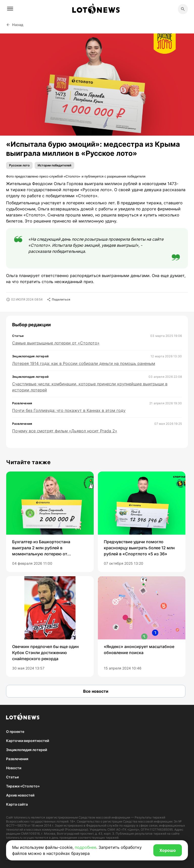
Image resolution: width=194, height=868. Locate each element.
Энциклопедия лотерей (27, 750)
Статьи (12, 777)
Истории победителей (54, 165)
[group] (50, 522)
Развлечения (17, 759)
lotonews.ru (22, 817)
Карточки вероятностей (28, 741)
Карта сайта (17, 804)
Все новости (96, 691)
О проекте (15, 731)
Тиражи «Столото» (23, 786)
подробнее (86, 847)
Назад (15, 25)
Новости (14, 768)
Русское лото (19, 165)
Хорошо (168, 850)
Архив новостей (20, 795)
